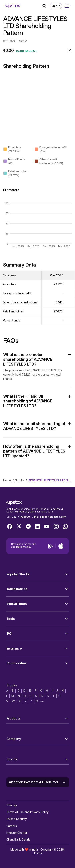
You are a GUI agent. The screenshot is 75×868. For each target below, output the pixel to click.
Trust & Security (17, 819)
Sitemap (12, 805)
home (7, 480)
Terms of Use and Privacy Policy (27, 812)
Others (40, 701)
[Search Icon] (46, 6)
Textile (22, 41)
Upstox (37, 853)
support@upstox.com (53, 517)
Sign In (56, 6)
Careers (12, 826)
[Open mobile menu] (67, 6)
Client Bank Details (18, 839)
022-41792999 (21, 517)
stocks (20, 480)
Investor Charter (17, 833)
